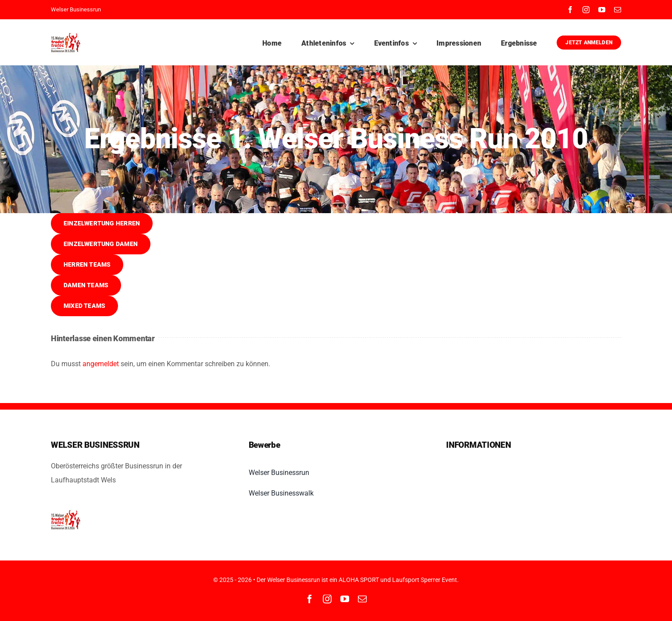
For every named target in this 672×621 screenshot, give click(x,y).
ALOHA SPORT (359, 580)
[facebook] (570, 10)
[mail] (618, 10)
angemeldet (101, 364)
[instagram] (586, 10)
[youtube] (602, 10)
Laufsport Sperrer (416, 580)
